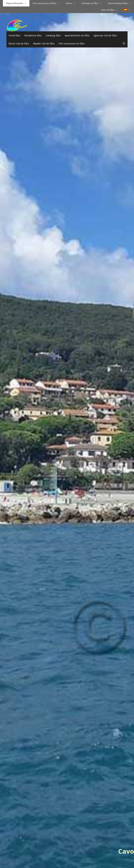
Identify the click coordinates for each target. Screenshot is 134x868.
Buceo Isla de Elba (19, 43)
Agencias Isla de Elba (105, 35)
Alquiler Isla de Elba (44, 43)
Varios (72, 3)
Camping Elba (53, 35)
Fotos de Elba (111, 10)
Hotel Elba (14, 35)
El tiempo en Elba (93, 3)
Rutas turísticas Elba (121, 3)
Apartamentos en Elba (77, 35)
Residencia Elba (33, 35)
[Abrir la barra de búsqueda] (124, 43)
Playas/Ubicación (18, 3)
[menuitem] (127, 10)
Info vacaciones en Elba (47, 3)
